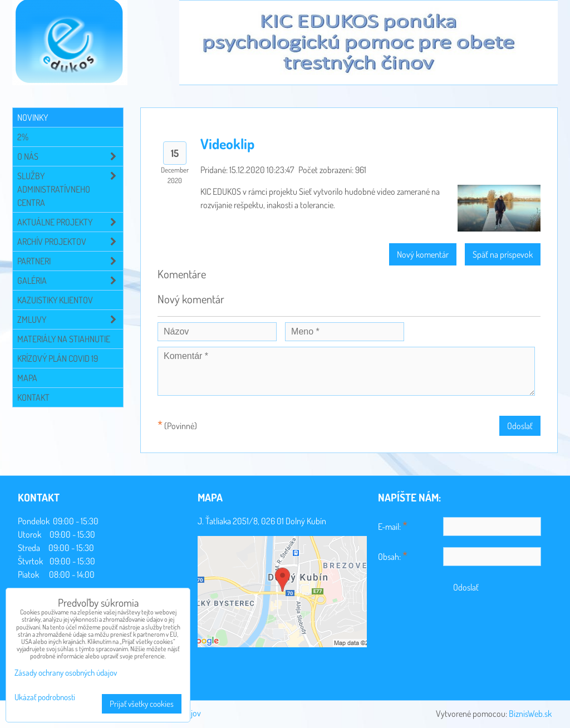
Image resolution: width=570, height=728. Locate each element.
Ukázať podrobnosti (45, 698)
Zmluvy (70, 319)
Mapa (27, 378)
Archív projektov (70, 242)
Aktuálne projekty (70, 222)
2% (23, 137)
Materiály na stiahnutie (64, 339)
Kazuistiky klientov (55, 300)
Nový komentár (423, 254)
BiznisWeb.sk (530, 714)
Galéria (70, 281)
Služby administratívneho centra (70, 189)
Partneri (70, 261)
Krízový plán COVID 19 (58, 358)
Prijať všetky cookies (142, 704)
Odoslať (520, 426)
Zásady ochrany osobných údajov (66, 673)
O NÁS (70, 156)
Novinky (33, 117)
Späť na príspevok (503, 254)
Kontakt (33, 397)
